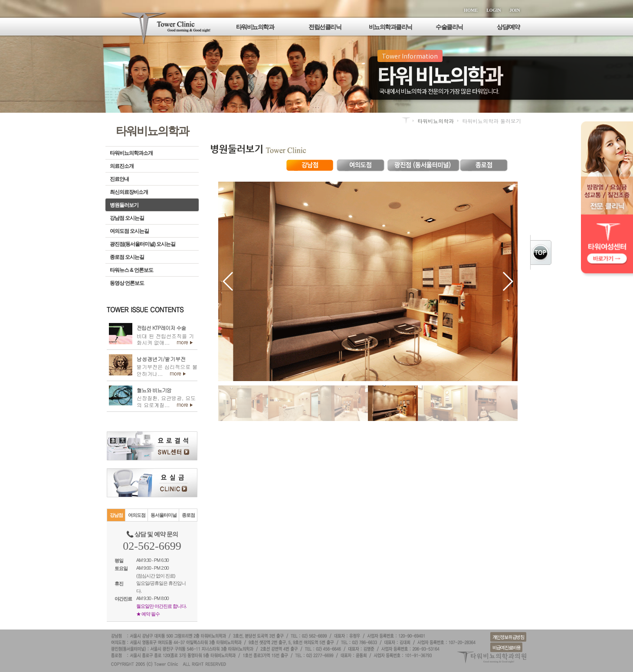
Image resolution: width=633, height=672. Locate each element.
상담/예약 (508, 27)
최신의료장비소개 (129, 192)
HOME (471, 10)
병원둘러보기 (124, 205)
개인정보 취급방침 (508, 637)
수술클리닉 (449, 27)
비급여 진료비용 (506, 647)
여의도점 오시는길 (129, 231)
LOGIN (494, 10)
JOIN (515, 10)
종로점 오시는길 (127, 257)
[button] (228, 281)
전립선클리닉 (325, 27)
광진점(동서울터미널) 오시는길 (143, 244)
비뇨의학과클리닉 (390, 27)
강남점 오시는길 (127, 218)
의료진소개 (122, 166)
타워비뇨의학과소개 (131, 153)
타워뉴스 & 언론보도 (131, 270)
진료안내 (119, 179)
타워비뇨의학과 (255, 27)
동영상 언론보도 (127, 283)
